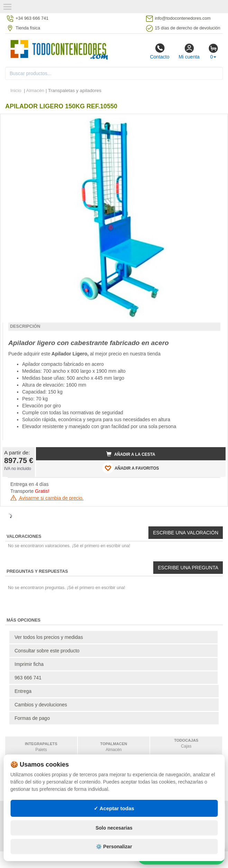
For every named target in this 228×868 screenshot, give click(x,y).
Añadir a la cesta (131, 454)
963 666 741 (28, 678)
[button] (214, 122)
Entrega (23, 691)
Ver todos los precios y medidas (49, 637)
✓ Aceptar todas (114, 808)
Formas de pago (32, 718)
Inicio (16, 91)
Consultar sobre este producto (47, 651)
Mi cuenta (189, 51)
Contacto (159, 51)
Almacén (35, 91)
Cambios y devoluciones (41, 705)
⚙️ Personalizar (114, 847)
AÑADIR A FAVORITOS (131, 468)
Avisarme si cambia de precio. (47, 498)
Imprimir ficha (29, 664)
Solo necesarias (114, 828)
